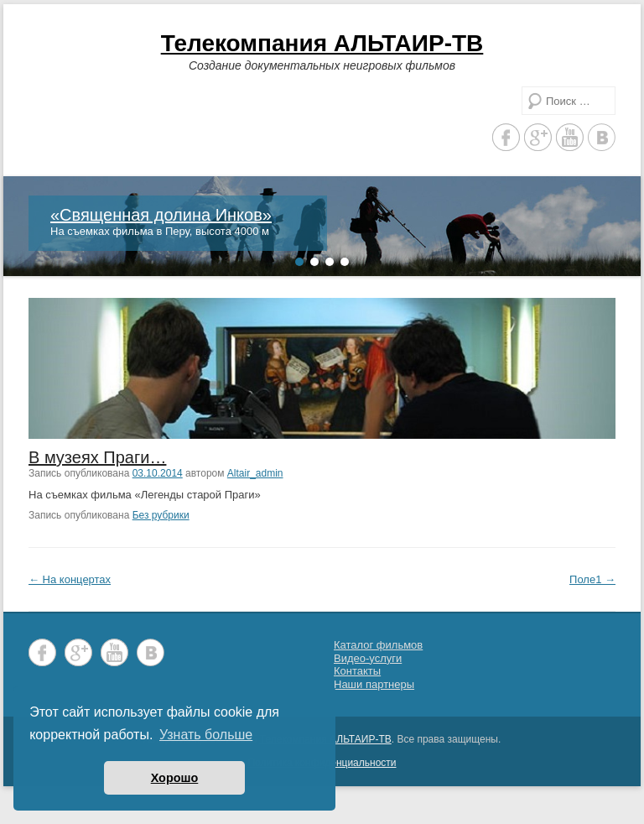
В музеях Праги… (97, 457)
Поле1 (592, 579)
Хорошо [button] (175, 778)
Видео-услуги (368, 658)
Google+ (538, 137)
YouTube (570, 137)
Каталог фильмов (378, 645)
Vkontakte (602, 137)
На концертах (70, 579)
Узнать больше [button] (206, 735)
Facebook (506, 137)
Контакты (357, 671)
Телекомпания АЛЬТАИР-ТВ (322, 43)
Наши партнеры (374, 684)
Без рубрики (161, 515)
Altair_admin (255, 473)
